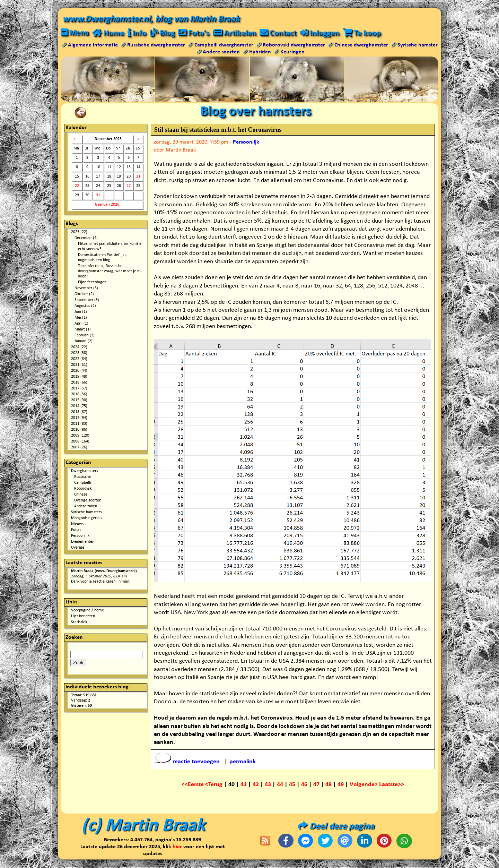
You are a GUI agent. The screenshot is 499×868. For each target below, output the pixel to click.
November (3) (86, 289)
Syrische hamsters (86, 513)
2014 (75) (79, 406)
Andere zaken (86, 507)
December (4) (86, 238)
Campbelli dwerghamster (224, 45)
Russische (82, 477)
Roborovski (83, 489)
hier (177, 847)
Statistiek (79, 622)
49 (341, 785)
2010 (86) (79, 430)
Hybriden (260, 52)
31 (98, 196)
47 (316, 785)
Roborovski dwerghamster (294, 45)
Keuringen (292, 52)
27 (129, 186)
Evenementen (83, 542)
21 (138, 177)
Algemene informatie (93, 45)
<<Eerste (193, 785)
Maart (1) (83, 330)
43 (268, 785)
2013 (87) (79, 412)
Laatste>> (392, 785)
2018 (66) (79, 383)
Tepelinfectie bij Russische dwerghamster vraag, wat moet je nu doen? (110, 272)
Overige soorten (88, 501)
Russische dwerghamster (156, 45)
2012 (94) (79, 418)
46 (304, 785)
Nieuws (77, 524)
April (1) (81, 324)
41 (244, 785)
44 (280, 785)
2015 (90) (79, 401)
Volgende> (364, 785)
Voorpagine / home (87, 611)
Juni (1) (81, 312)
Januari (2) (84, 342)
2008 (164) (80, 442)
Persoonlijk (80, 536)
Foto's (76, 530)
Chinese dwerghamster (361, 45)
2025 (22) (79, 232)
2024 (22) (79, 347)
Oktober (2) (84, 294)
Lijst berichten (83, 617)
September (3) (87, 300)
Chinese (81, 495)
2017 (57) (79, 389)
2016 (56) (79, 395)
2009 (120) (80, 436)
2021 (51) (79, 365)
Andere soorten (221, 52)
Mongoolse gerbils (87, 518)
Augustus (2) (85, 306)
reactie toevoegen (188, 762)
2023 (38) (79, 353)
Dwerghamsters (85, 471)
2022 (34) (79, 359)
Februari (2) (85, 336)
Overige (78, 548)
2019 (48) (79, 377)
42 (256, 785)
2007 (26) (79, 448)
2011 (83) (79, 424)
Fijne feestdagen (92, 283)
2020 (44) (79, 371)
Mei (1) (81, 318)
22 (77, 186)
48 (329, 785)
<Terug (215, 785)
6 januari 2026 (107, 205)
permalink (243, 762)
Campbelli (83, 483)
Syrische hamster (418, 45)
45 (292, 785)
